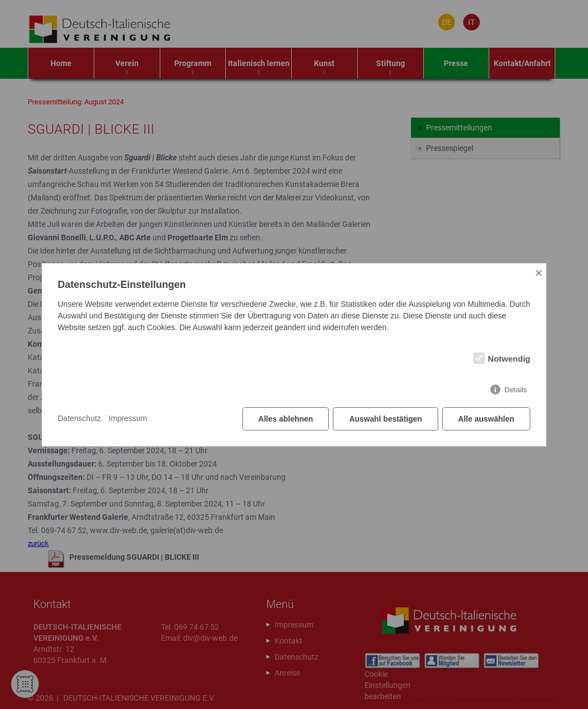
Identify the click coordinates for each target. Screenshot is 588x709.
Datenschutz (79, 418)
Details (516, 390)
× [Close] (539, 273)
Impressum (128, 418)
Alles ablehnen (286, 419)
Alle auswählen (486, 419)
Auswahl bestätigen (385, 419)
